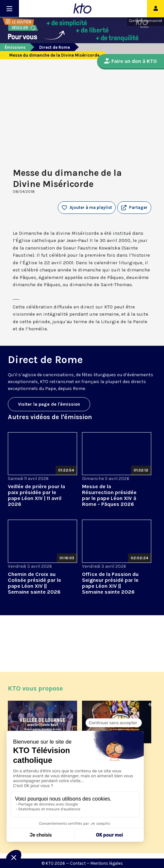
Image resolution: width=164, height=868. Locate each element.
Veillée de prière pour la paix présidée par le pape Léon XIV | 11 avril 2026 (36, 495)
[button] (134, 208)
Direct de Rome (55, 47)
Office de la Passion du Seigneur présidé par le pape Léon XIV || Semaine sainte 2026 (110, 583)
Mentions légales (107, 863)
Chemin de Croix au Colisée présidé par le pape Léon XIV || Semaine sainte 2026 (34, 583)
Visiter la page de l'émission (49, 404)
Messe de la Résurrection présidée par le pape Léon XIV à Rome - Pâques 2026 (109, 495)
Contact (78, 863)
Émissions (15, 47)
